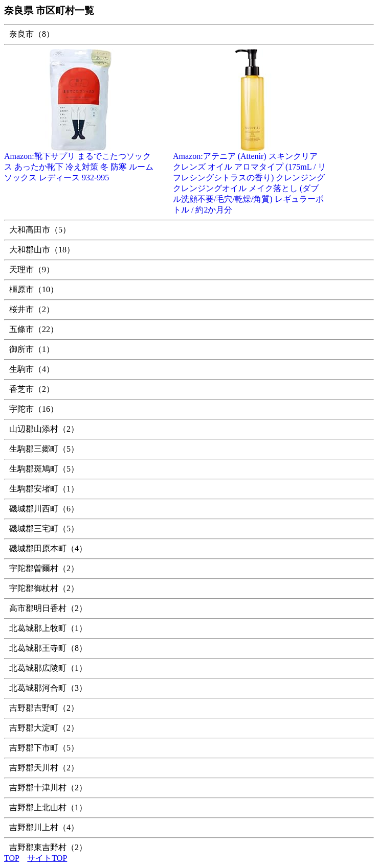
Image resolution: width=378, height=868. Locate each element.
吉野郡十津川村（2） (48, 788)
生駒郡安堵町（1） (44, 489)
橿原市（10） (34, 289)
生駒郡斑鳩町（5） (44, 469)
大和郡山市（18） (42, 250)
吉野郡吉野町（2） (44, 708)
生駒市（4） (32, 369)
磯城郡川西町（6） (44, 509)
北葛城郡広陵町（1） (48, 668)
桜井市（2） (32, 309)
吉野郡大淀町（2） (44, 728)
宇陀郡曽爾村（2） (44, 568)
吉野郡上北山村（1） (48, 807)
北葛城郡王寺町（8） (48, 648)
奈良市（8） (32, 34)
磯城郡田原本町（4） (48, 548)
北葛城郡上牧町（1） (48, 628)
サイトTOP (47, 858)
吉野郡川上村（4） (44, 827)
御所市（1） (32, 349)
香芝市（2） (32, 389)
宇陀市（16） (34, 409)
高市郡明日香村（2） (48, 608)
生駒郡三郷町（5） (44, 449)
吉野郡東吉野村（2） (48, 847)
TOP (12, 858)
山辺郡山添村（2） (44, 429)
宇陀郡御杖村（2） (44, 588)
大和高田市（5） (40, 230)
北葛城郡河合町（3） (48, 688)
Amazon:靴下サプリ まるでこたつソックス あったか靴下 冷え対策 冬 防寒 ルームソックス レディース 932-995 (81, 163)
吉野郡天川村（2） (44, 768)
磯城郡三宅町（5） (44, 529)
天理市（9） (32, 269)
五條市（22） (34, 329)
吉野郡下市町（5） (44, 748)
